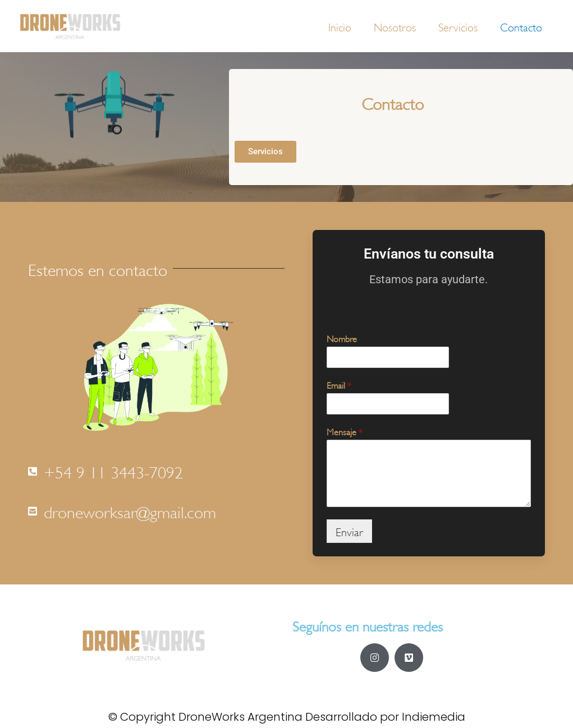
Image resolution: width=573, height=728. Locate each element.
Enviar (349, 531)
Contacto (521, 26)
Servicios (458, 26)
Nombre (342, 338)
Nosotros (395, 26)
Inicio (340, 26)
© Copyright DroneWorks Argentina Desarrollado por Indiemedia (287, 717)
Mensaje (345, 431)
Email (339, 384)
